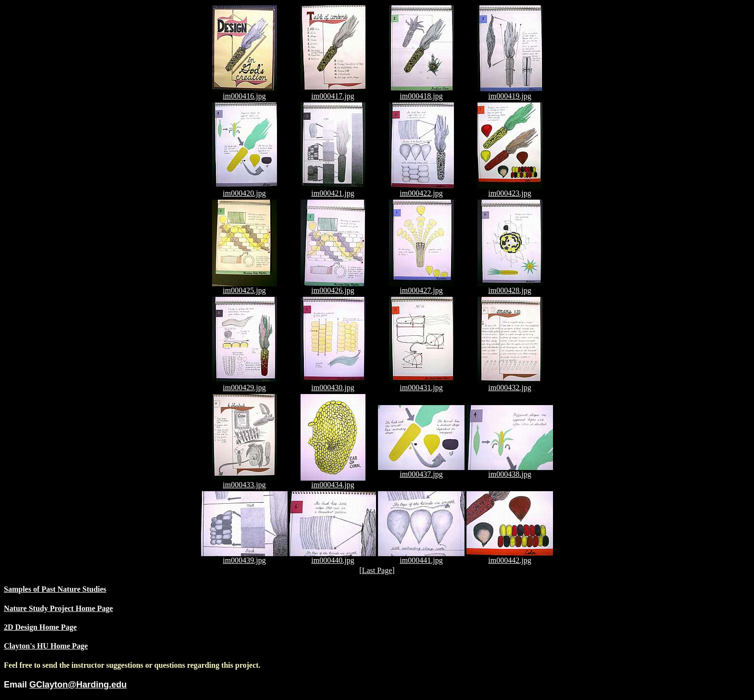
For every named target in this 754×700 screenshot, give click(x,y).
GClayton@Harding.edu (78, 685)
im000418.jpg (421, 93)
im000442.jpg (510, 557)
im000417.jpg (333, 93)
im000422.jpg (421, 190)
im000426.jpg (333, 287)
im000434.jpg (333, 481)
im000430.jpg (333, 384)
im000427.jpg (421, 287)
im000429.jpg (245, 384)
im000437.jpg (421, 471)
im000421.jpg (333, 190)
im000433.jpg (245, 481)
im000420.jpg (245, 190)
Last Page (377, 570)
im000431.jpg (421, 384)
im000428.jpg (510, 287)
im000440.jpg (333, 557)
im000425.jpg (245, 287)
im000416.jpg (245, 93)
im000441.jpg (421, 557)
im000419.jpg (510, 93)
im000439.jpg (244, 557)
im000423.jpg (510, 190)
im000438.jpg (510, 471)
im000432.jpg (510, 384)
